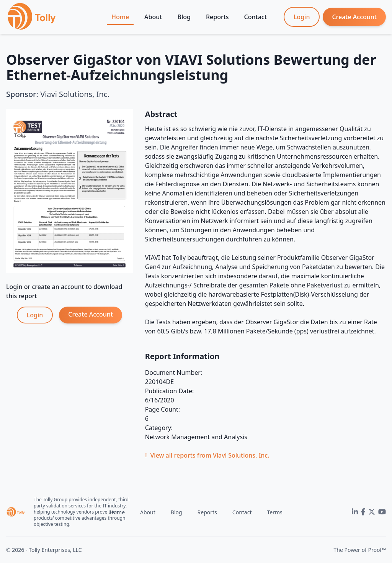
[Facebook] (363, 512)
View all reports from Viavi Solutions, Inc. (207, 455)
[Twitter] (372, 512)
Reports (217, 17)
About (153, 17)
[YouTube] (382, 512)
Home (120, 17)
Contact (256, 17)
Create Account (354, 17)
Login (302, 17)
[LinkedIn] (355, 512)
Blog (184, 17)
